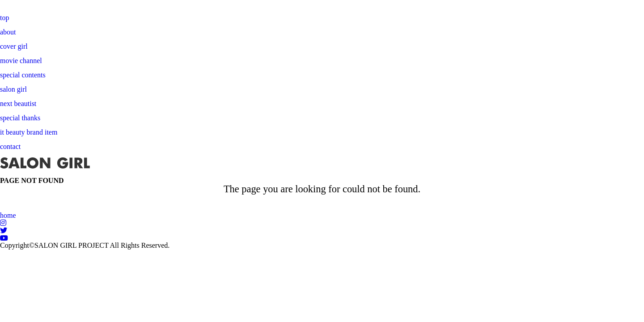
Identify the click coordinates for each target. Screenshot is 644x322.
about (8, 32)
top (4, 18)
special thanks (20, 118)
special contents (23, 75)
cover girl (14, 46)
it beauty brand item (29, 132)
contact (10, 146)
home (8, 215)
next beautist (18, 104)
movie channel (21, 61)
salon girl (13, 89)
